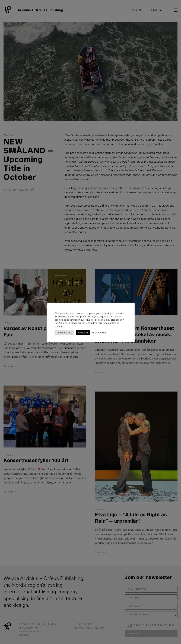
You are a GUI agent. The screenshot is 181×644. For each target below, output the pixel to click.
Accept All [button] (83, 333)
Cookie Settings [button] (64, 333)
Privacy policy (98, 333)
